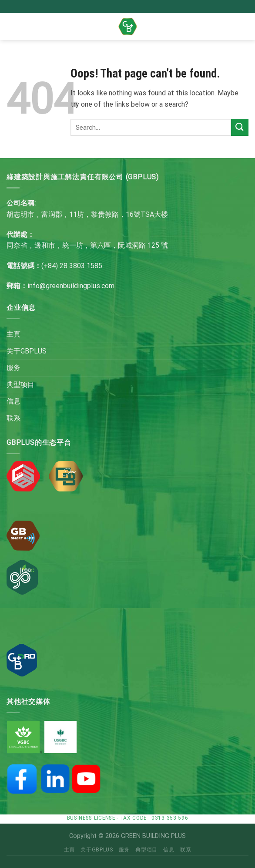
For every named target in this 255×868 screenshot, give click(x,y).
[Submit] (240, 127)
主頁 (13, 334)
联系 (13, 418)
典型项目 (20, 385)
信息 (13, 401)
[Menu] (20, 26)
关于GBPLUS (27, 351)
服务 (13, 368)
